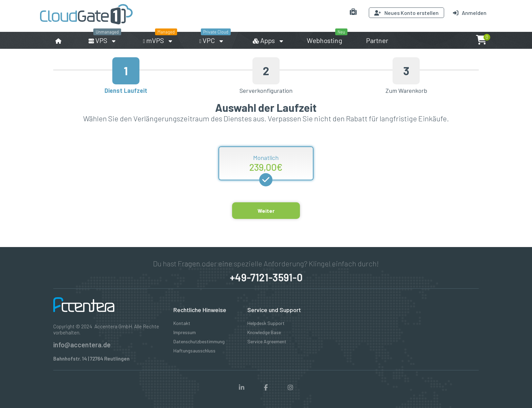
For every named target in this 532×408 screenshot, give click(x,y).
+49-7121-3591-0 (266, 277)
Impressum (185, 332)
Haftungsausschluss (194, 351)
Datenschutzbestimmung (199, 341)
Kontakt (182, 323)
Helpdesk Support (266, 323)
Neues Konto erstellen (406, 13)
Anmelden (470, 13)
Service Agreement (267, 341)
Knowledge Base (264, 332)
